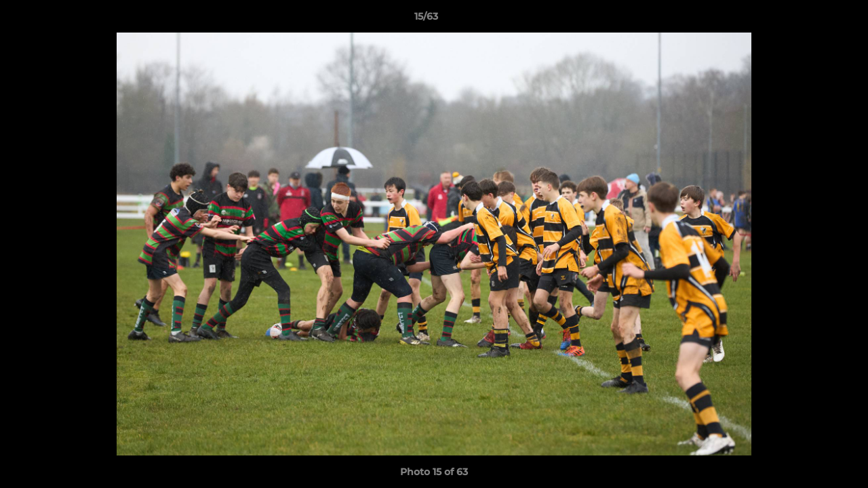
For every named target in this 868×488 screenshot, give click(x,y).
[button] (811, 20)
